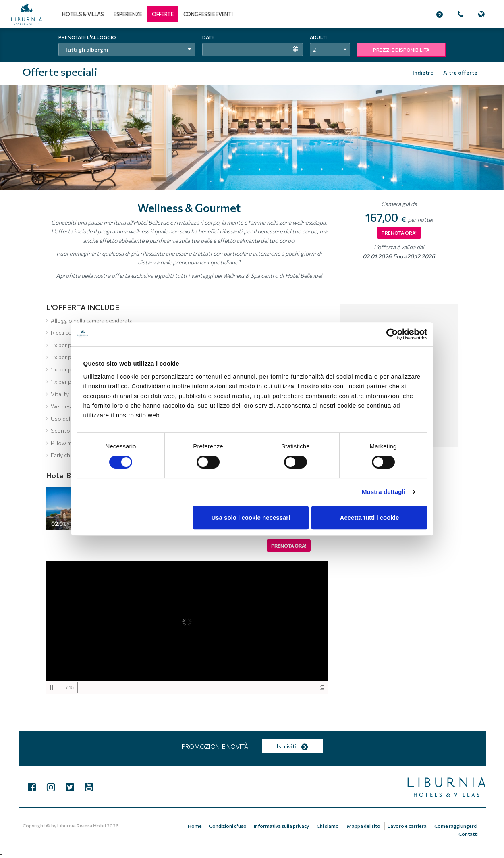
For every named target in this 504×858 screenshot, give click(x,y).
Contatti (468, 833)
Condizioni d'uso (229, 826)
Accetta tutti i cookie (370, 518)
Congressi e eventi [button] (208, 14)
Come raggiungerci (456, 826)
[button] (163, 14)
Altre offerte (460, 72)
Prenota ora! (289, 546)
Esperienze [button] (128, 14)
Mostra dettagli (384, 492)
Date (208, 37)
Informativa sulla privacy (283, 826)
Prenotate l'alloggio (87, 37)
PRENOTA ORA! (399, 233)
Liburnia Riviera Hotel (82, 825)
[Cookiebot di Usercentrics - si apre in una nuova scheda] (392, 334)
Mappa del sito (364, 826)
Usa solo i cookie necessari (251, 518)
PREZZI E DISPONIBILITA (401, 50)
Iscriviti (292, 746)
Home (196, 826)
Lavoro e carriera (408, 826)
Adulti (318, 37)
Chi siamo (329, 826)
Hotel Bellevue (70, 475)
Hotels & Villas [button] (83, 14)
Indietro (423, 72)
